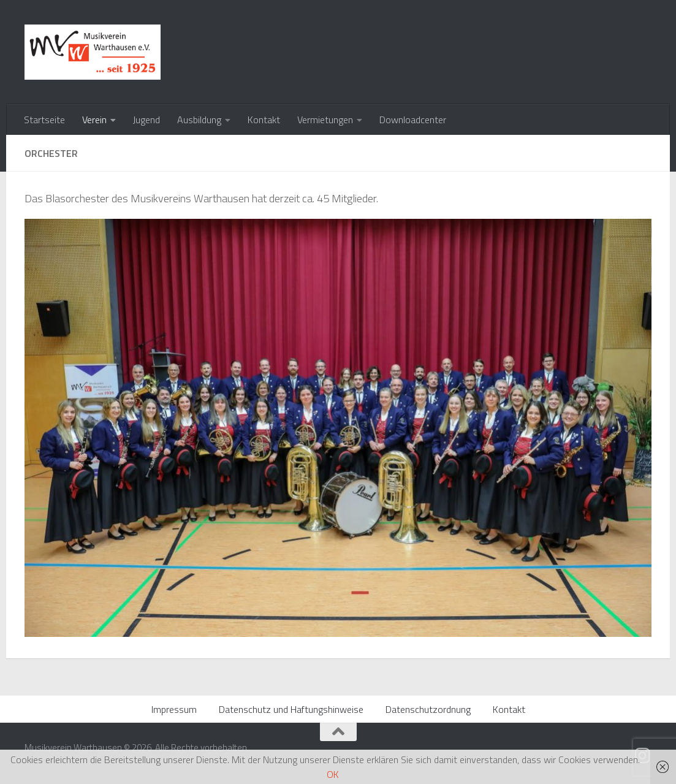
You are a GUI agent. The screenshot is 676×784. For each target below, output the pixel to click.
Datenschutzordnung (428, 709)
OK (333, 774)
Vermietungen (325, 120)
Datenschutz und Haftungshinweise (291, 709)
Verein (94, 120)
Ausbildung (199, 120)
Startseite (44, 120)
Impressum (174, 709)
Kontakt (264, 120)
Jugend (146, 120)
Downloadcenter (413, 120)
